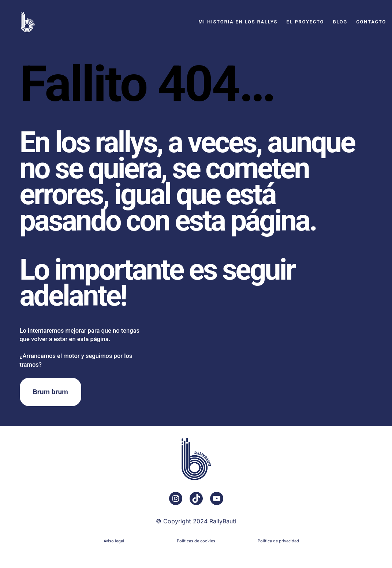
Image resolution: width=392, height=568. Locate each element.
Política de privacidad (278, 541)
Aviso (109, 541)
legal (120, 541)
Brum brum (51, 392)
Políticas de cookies (196, 541)
